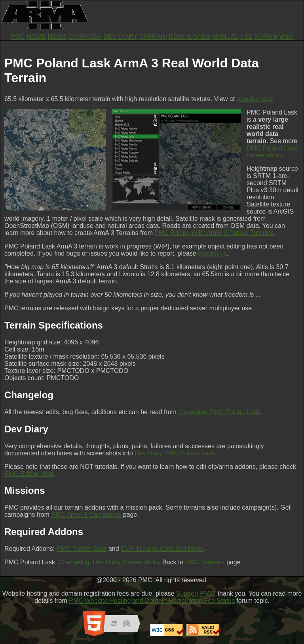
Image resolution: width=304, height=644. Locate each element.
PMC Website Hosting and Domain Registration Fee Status (152, 601)
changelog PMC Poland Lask (219, 412)
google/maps (255, 99)
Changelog (74, 562)
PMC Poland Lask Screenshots (272, 152)
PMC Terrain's (205, 562)
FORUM (266, 37)
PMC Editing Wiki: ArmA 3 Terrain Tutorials (214, 233)
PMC (18, 37)
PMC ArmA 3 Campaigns (86, 515)
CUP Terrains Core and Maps (162, 549)
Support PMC (195, 593)
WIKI (286, 37)
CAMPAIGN (85, 37)
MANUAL (225, 37)
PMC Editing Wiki (29, 474)
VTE (246, 37)
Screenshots (141, 562)
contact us (212, 253)
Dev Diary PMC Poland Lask (175, 453)
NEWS (57, 37)
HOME (36, 37)
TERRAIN (153, 37)
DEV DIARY (120, 37)
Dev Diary (106, 562)
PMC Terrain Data (82, 549)
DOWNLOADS (189, 37)
